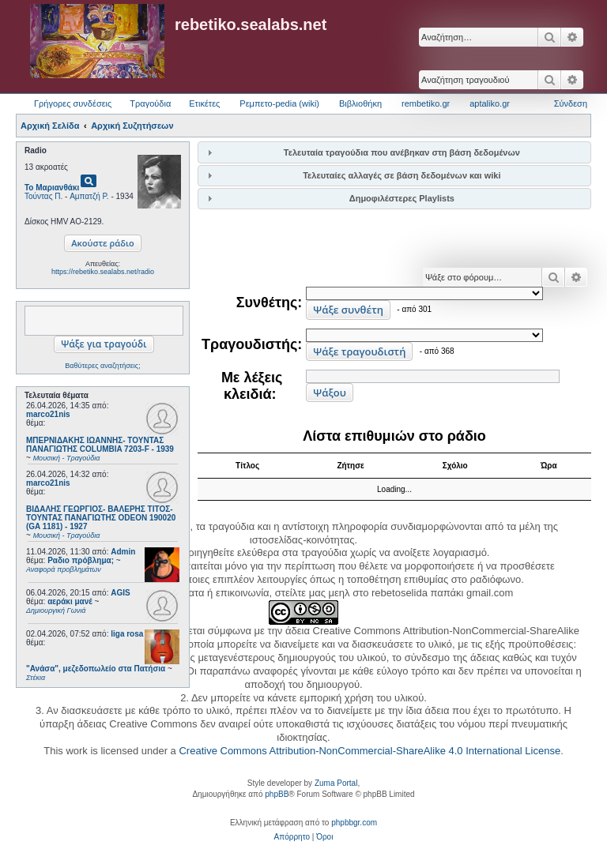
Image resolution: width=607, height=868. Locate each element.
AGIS (120, 593)
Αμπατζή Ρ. (89, 196)
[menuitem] (292, 837)
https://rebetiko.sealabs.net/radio (103, 272)
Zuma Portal (336, 783)
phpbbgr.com (354, 823)
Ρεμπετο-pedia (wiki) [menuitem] (279, 103)
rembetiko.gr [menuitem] (426, 103)
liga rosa (127, 634)
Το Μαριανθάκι (52, 188)
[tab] (394, 152)
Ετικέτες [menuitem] (204, 103)
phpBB (277, 794)
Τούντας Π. (43, 196)
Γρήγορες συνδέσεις (73, 103)
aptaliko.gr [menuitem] (490, 103)
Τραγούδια (150, 103)
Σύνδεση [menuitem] (571, 103)
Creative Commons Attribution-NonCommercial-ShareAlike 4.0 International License (369, 751)
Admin (123, 552)
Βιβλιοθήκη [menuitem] (360, 103)
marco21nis (48, 414)
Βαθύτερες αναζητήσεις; (102, 366)
